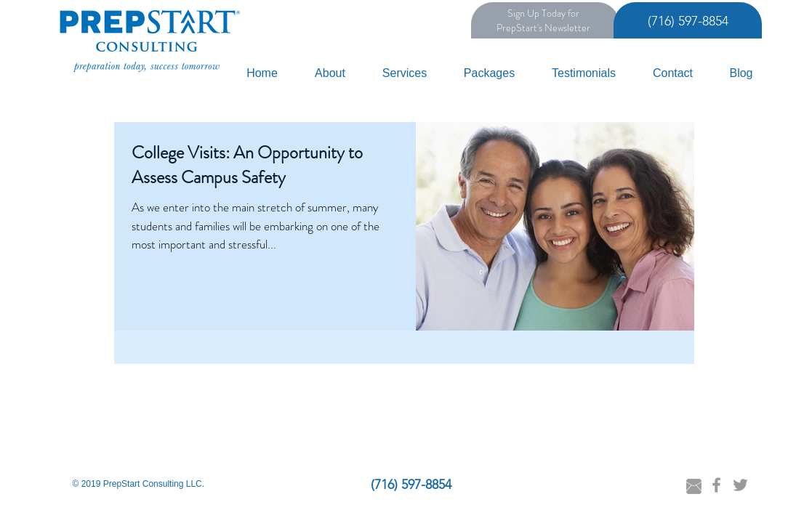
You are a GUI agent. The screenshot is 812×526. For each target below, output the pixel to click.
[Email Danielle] (694, 486)
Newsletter (567, 28)
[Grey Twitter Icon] (740, 485)
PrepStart (517, 28)
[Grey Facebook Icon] (716, 485)
